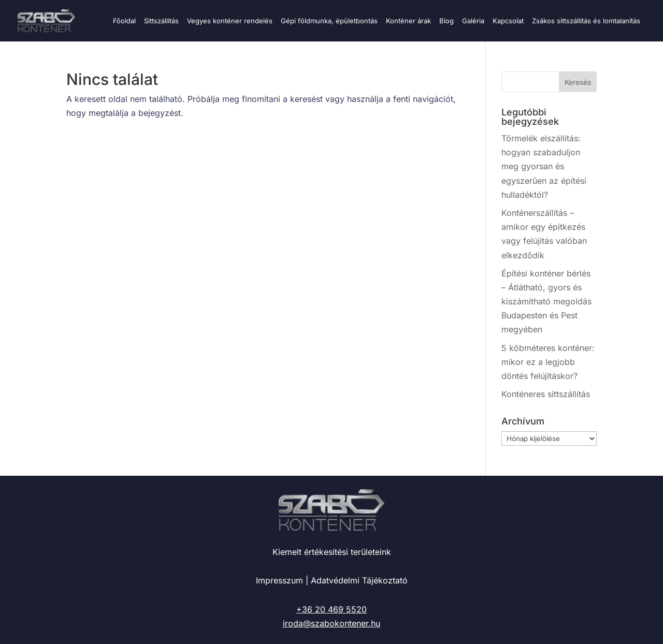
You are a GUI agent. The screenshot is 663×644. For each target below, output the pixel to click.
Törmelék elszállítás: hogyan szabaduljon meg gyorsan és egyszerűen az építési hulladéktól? (544, 166)
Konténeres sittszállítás (546, 394)
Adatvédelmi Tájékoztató (359, 580)
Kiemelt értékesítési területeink (332, 552)
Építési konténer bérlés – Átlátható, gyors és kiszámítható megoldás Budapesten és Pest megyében (546, 302)
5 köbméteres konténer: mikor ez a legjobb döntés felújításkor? (548, 362)
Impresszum (279, 580)
